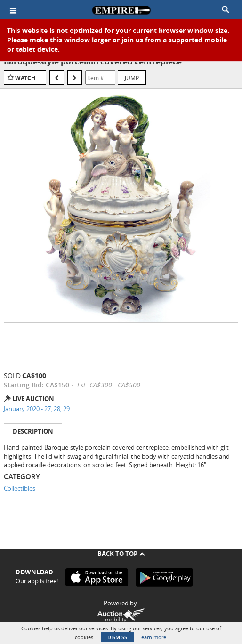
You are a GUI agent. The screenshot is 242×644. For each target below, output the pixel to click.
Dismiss (117, 637)
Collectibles (20, 488)
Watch (25, 78)
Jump (132, 78)
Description (33, 431)
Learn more (152, 637)
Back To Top (121, 554)
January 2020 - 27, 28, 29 (37, 409)
